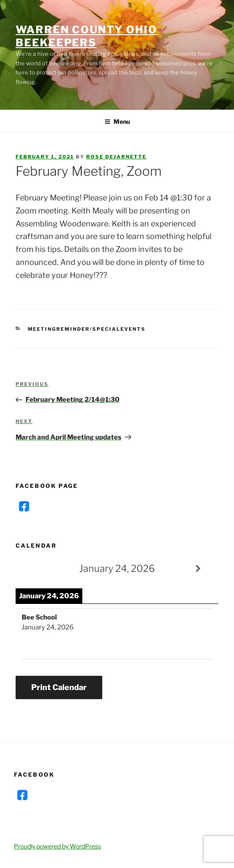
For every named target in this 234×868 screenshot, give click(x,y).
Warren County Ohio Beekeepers (86, 36)
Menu (117, 121)
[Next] (198, 569)
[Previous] (36, 569)
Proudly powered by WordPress (57, 846)
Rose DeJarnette (116, 157)
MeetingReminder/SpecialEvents (87, 329)
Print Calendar (59, 687)
